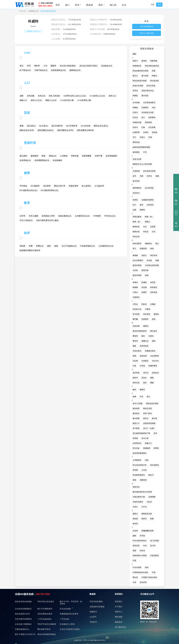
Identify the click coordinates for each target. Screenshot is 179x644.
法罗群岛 (150, 205)
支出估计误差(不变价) (88, 66)
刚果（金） (137, 222)
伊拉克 (142, 551)
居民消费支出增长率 (85, 130)
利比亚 (144, 304)
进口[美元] (31, 126)
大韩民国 (136, 171)
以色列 (135, 531)
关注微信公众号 (147, 594)
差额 (22, 126)
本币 (29, 66)
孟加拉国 (143, 356)
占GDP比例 (86, 126)
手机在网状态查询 (45, 614)
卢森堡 (148, 309)
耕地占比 (53, 156)
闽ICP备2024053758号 (98, 640)
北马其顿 (136, 103)
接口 (67, 5)
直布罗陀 (143, 582)
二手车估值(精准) (44, 619)
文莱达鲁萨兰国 (139, 497)
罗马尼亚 (136, 314)
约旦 (145, 546)
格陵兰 (148, 222)
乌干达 (144, 507)
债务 (49, 246)
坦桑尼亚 (143, 480)
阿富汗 (135, 61)
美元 (22, 66)
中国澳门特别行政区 (149, 577)
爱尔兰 (135, 76)
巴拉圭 (135, 117)
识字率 (22, 216)
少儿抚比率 (99, 186)
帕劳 (134, 390)
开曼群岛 (136, 297)
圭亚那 (153, 227)
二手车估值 (64, 619)
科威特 (144, 282)
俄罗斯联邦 (137, 188)
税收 (56, 246)
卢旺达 (135, 304)
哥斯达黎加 (137, 217)
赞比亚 (135, 577)
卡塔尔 (135, 292)
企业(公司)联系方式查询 (70, 629)
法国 (134, 210)
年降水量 (75, 156)
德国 (157, 176)
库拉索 (144, 287)
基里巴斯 (145, 270)
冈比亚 (146, 232)
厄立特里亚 (149, 188)
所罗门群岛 (148, 413)
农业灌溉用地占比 (42, 160)
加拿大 (144, 255)
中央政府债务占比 (88, 246)
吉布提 (149, 260)
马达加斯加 (155, 356)
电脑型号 (93, 612)
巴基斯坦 (145, 108)
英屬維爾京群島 (148, 531)
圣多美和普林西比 (140, 453)
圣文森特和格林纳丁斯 (141, 433)
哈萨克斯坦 (137, 244)
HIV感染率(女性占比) (28, 190)
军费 (31, 246)
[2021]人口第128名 (147, 33)
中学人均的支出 (26, 220)
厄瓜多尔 (136, 193)
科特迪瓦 (154, 287)
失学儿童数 (34, 216)
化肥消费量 (87, 156)
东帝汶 (149, 176)
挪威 (152, 383)
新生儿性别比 (55, 96)
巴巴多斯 (152, 127)
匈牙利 (135, 524)
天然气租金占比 (41, 70)
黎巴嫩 (135, 319)
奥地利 (144, 61)
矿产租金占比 (25, 70)
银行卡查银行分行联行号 (25, 634)
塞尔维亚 (136, 418)
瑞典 (134, 397)
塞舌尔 (146, 418)
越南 (134, 54)
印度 (134, 561)
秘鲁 (134, 346)
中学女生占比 (110, 216)
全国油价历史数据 (97, 607)
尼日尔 (146, 373)
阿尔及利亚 (155, 81)
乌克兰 (135, 507)
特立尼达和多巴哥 (140, 465)
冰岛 (154, 108)
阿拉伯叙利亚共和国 (140, 71)
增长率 (37, 66)
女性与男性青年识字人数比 (47, 220)
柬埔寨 (135, 255)
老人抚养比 (86, 186)
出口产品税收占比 (69, 246)
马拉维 (135, 361)
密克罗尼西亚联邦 (140, 331)
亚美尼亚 (136, 546)
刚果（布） (149, 217)
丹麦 (141, 176)
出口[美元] (44, 126)
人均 (45, 66)
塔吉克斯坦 (155, 465)
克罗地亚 (154, 292)
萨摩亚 (156, 448)
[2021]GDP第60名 (146, 26)
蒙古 (143, 336)
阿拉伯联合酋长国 (152, 66)
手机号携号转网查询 (23, 619)
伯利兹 (155, 132)
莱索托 (156, 314)
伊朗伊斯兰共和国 (140, 556)
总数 (22, 96)
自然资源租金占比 (58, 70)
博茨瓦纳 (136, 142)
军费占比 (40, 246)
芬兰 (134, 205)
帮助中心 (119, 612)
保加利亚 (148, 122)
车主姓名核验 (65, 609)
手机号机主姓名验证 (46, 602)
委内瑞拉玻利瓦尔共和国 (142, 492)
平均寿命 (23, 186)
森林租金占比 (75, 70)
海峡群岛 (148, 244)
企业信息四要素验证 (23, 609)
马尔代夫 (155, 361)
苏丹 (155, 433)
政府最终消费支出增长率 (30, 250)
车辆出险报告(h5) (22, 629)
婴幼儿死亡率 (60, 186)
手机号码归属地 (96, 602)
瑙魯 (152, 378)
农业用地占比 (25, 160)
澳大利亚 (145, 76)
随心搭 (113, 5)
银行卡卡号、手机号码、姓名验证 (71, 603)
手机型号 (93, 622)
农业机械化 (57, 160)
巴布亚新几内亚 (148, 113)
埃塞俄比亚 (137, 66)
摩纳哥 (135, 336)
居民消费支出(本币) (65, 130)
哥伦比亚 (136, 237)
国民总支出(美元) (101, 126)
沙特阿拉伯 (137, 443)
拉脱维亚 (145, 319)
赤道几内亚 (137, 159)
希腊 (152, 519)
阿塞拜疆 (154, 61)
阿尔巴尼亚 (151, 86)
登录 (159, 5)
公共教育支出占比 (82, 216)
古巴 (154, 232)
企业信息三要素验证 (23, 624)
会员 (124, 5)
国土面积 (23, 156)
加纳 (147, 275)
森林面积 (34, 156)
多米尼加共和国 (149, 171)
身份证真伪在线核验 (23, 602)
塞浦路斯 (147, 448)
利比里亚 (147, 314)
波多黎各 (152, 117)
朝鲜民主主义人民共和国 (142, 164)
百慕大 (142, 137)
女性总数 (31, 96)
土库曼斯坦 (137, 460)
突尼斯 (135, 470)
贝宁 (134, 137)
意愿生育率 (74, 186)
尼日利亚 (136, 373)
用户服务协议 (120, 627)
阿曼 (154, 71)
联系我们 (119, 594)
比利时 (146, 132)
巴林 (143, 127)
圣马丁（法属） (149, 428)
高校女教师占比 (65, 216)
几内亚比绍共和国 (152, 265)
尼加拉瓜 (155, 373)
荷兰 (134, 249)
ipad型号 (93, 617)
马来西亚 (145, 361)
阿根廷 (135, 96)
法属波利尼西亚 (148, 200)
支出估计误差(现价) (68, 66)
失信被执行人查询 (67, 624)
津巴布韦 (154, 255)
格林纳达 (136, 227)
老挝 (154, 319)
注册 (152, 5)
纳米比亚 (136, 383)
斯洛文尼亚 (148, 409)
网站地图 (119, 617)
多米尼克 (136, 181)
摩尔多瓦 (154, 331)
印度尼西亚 (155, 556)
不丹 (145, 152)
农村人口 (112, 96)
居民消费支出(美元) (46, 130)
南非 (145, 383)
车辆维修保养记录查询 (69, 614)
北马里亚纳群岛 (149, 103)
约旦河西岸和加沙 (140, 541)
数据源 (90, 5)
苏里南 (135, 438)
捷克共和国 (137, 265)
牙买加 (142, 536)
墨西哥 (146, 326)
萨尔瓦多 (136, 448)
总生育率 (47, 186)
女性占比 (42, 96)
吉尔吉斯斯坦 (138, 260)
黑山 (157, 244)
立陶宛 (153, 304)
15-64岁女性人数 (67, 100)
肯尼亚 (153, 282)
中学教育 (97, 216)
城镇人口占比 (51, 100)
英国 (134, 551)
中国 (154, 572)
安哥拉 (135, 91)
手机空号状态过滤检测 (47, 624)
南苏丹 (135, 378)
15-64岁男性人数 (84, 100)
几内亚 (135, 270)
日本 (141, 397)
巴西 (150, 137)
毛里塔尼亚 (144, 346)
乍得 (134, 582)
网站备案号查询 (44, 629)
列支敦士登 (137, 309)
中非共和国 (137, 567)
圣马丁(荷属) (138, 404)
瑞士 (148, 397)
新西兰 (135, 514)
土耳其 (144, 470)
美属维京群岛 (150, 351)
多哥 (134, 176)
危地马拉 (136, 487)
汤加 (147, 460)
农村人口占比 (36, 100)
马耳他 (142, 366)
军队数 (22, 246)
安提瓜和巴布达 (148, 91)
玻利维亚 (136, 152)
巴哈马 (135, 127)
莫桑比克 (145, 341)
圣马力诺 (145, 438)
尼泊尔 (144, 378)
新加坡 (135, 519)
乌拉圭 (149, 502)
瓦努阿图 (152, 497)
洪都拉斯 (143, 249)
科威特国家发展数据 (48, 11)
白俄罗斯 (136, 132)
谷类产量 (99, 156)
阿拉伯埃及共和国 (140, 81)
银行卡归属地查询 (45, 609)
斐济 (141, 205)
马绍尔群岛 (137, 351)
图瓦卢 (151, 475)
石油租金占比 (107, 66)
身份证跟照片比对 (22, 614)
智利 (147, 567)
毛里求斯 (136, 326)
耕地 (44, 156)
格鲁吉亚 (136, 232)
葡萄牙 (142, 390)
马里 (134, 366)
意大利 (153, 546)
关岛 (145, 227)
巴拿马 (135, 113)
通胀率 (53, 66)
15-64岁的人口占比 (97, 96)
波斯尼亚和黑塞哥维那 (141, 147)
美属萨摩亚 (153, 366)
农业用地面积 (111, 156)
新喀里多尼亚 (147, 514)
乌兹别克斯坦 (138, 502)
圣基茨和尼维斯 (149, 423)
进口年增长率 (57, 126)
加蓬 (157, 260)
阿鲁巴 (155, 76)
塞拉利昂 (136, 409)
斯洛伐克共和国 (152, 404)
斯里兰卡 (136, 423)
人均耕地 (64, 156)
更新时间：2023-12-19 (33, 31)
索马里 (155, 418)
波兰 (143, 117)
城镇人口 (23, 100)
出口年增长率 (72, 126)
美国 (134, 356)
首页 (58, 5)
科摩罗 (144, 292)
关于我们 (119, 607)
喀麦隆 (135, 287)
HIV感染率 (35, 186)
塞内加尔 (136, 413)
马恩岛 (151, 336)
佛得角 (142, 210)
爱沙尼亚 (145, 96)
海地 (152, 249)
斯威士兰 (148, 443)
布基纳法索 (137, 122)
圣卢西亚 (136, 428)
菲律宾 (135, 200)
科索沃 (135, 282)
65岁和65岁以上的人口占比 (75, 96)
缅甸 (154, 341)
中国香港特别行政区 (140, 572)
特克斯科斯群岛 (139, 475)
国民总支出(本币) (27, 130)
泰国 (134, 480)
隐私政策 (119, 622)
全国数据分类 (33, 11)
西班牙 (144, 519)
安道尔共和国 (138, 86)
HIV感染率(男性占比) (50, 190)
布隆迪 (135, 108)
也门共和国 (155, 541)
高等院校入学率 (48, 216)
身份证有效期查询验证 (47, 634)
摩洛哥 (135, 341)
